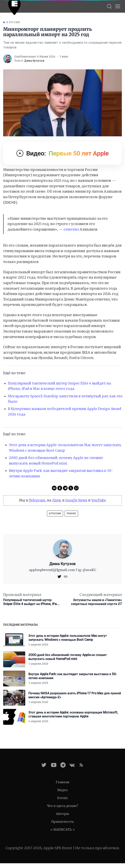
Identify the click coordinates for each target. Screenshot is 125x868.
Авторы (62, 814)
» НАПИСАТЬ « (63, 829)
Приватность (62, 822)
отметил (71, 229)
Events (62, 798)
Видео (62, 790)
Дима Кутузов (34, 61)
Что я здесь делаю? (62, 806)
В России (13, 22)
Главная (63, 782)
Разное (71, 514)
